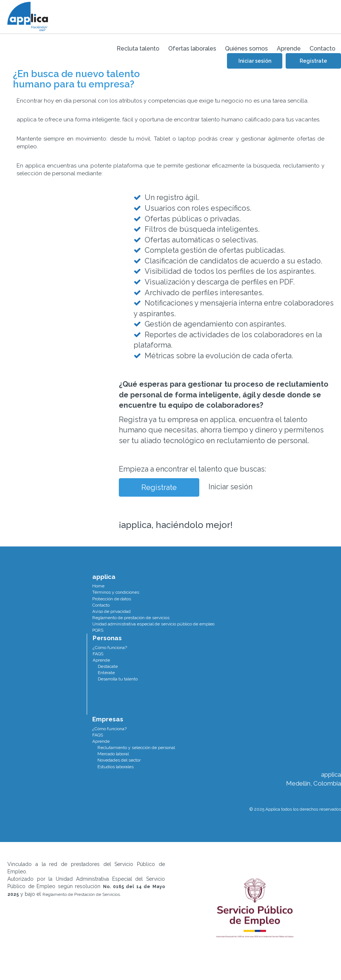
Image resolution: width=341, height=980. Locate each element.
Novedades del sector (119, 760)
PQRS (98, 630)
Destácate (108, 666)
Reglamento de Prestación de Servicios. (82, 894)
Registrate (159, 487)
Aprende (101, 660)
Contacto (101, 605)
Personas (107, 638)
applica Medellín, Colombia (314, 779)
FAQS (98, 654)
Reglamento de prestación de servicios (131, 618)
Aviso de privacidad (111, 611)
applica (104, 577)
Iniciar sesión (230, 487)
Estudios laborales (116, 767)
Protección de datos (112, 599)
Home (98, 586)
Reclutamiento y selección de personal (136, 748)
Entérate (106, 673)
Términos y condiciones (116, 592)
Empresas (108, 719)
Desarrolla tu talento (118, 679)
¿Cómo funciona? (110, 648)
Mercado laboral (113, 754)
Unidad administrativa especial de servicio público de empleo (153, 624)
